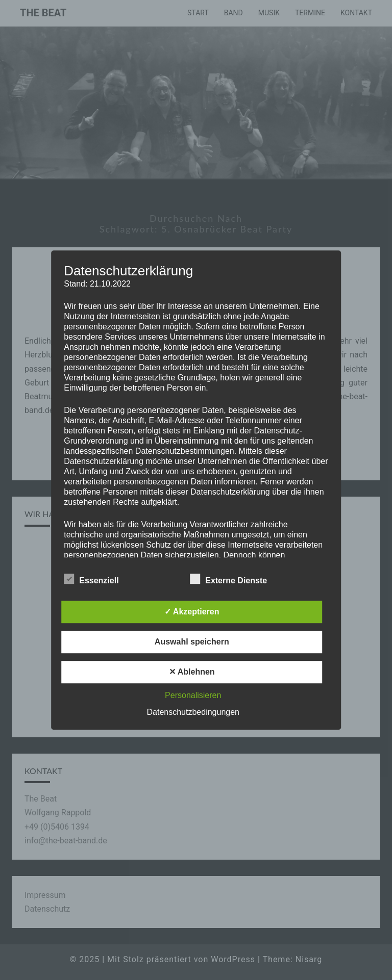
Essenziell (91, 579)
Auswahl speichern (192, 642)
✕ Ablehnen (192, 672)
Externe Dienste (228, 579)
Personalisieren (193, 695)
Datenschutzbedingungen (193, 712)
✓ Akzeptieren (192, 612)
